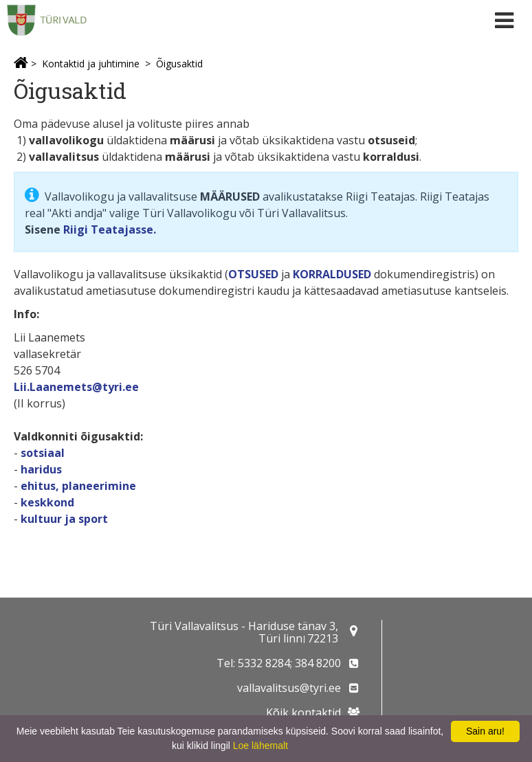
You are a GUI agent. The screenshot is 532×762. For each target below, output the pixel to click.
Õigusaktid (179, 64)
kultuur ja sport (64, 519)
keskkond (47, 502)
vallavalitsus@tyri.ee (289, 688)
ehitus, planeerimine (78, 486)
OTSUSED (253, 274)
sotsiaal (43, 453)
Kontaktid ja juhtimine (91, 64)
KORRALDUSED (332, 274)
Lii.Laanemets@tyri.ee (76, 387)
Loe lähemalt (261, 746)
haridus (41, 469)
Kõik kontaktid (303, 713)
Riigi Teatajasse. (110, 229)
